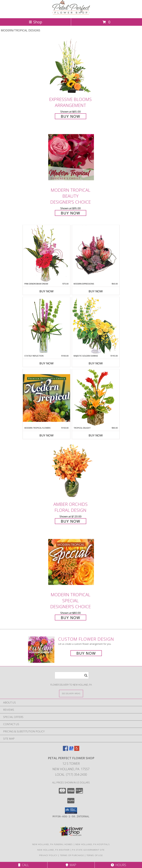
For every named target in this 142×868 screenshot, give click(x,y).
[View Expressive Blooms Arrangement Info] (71, 66)
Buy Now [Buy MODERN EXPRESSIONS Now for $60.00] (96, 291)
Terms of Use (95, 855)
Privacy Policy (48, 855)
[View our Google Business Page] (71, 750)
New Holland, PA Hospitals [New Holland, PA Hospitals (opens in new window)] (93, 844)
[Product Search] (72, 675)
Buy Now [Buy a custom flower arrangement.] (86, 653)
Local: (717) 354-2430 (71, 775)
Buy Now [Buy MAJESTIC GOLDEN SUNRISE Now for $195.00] (96, 363)
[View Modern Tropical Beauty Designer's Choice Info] (71, 157)
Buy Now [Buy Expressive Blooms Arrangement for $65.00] (71, 116)
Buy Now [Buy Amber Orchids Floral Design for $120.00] (71, 521)
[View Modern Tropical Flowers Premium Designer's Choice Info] (46, 398)
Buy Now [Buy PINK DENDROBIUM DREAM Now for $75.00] (46, 291)
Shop (35, 22)
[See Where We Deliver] (71, 693)
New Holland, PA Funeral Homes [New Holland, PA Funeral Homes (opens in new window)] (53, 844)
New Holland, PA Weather (53, 850)
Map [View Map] (71, 865)
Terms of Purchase (72, 855)
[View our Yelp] (77, 750)
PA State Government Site (88, 850)
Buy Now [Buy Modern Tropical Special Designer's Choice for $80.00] (71, 618)
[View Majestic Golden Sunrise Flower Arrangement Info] (96, 326)
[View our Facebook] (65, 750)
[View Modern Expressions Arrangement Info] (96, 254)
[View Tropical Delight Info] (96, 398)
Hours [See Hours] (118, 865)
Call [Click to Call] (24, 865)
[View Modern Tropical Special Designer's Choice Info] (71, 562)
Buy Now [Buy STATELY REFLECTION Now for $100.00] (46, 363)
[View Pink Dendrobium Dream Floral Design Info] (46, 254)
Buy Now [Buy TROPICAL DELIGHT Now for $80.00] (96, 435)
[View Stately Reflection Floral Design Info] (46, 326)
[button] (71, 811)
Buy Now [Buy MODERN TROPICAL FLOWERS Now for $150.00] (46, 435)
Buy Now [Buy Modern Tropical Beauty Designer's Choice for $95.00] (71, 213)
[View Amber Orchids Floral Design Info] (71, 471)
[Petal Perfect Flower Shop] (71, 14)
